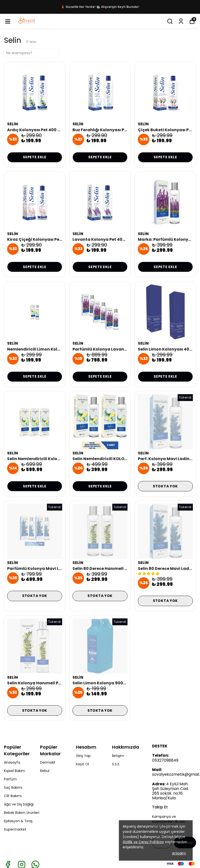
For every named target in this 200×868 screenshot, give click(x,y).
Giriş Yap (83, 756)
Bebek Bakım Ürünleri (22, 813)
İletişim (118, 756)
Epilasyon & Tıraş (18, 821)
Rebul (45, 771)
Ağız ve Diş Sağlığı (19, 804)
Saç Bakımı (13, 788)
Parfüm (10, 779)
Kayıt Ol (82, 764)
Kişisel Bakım (14, 771)
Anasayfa (12, 762)
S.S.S (116, 764)
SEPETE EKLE (35, 157)
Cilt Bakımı (13, 796)
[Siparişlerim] (181, 21)
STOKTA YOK (165, 486)
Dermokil (48, 762)
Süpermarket (15, 829)
